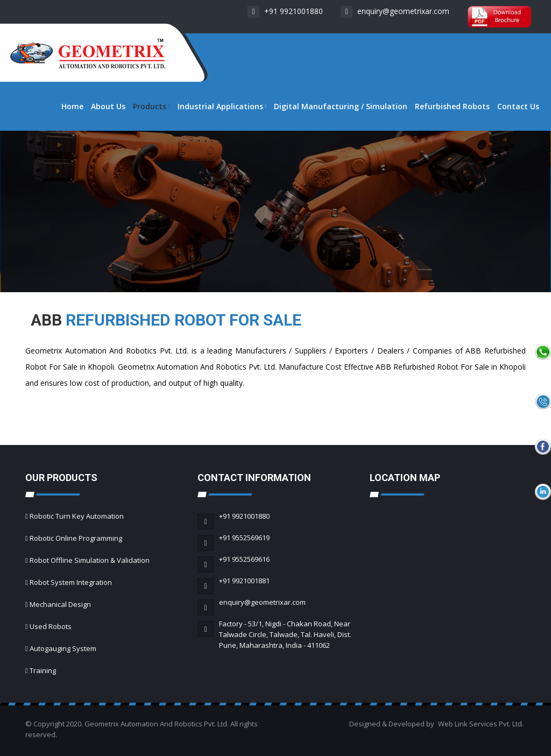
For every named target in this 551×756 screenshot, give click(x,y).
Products (151, 106)
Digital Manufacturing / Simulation (341, 106)
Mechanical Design (60, 604)
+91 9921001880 (285, 11)
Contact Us (518, 106)
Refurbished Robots (452, 106)
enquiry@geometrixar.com (395, 11)
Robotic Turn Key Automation (77, 516)
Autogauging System (63, 648)
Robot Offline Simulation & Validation (90, 560)
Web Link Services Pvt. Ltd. (481, 724)
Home (72, 106)
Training (43, 670)
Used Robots (51, 626)
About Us (108, 106)
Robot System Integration (71, 582)
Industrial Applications (222, 106)
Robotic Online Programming (76, 538)
